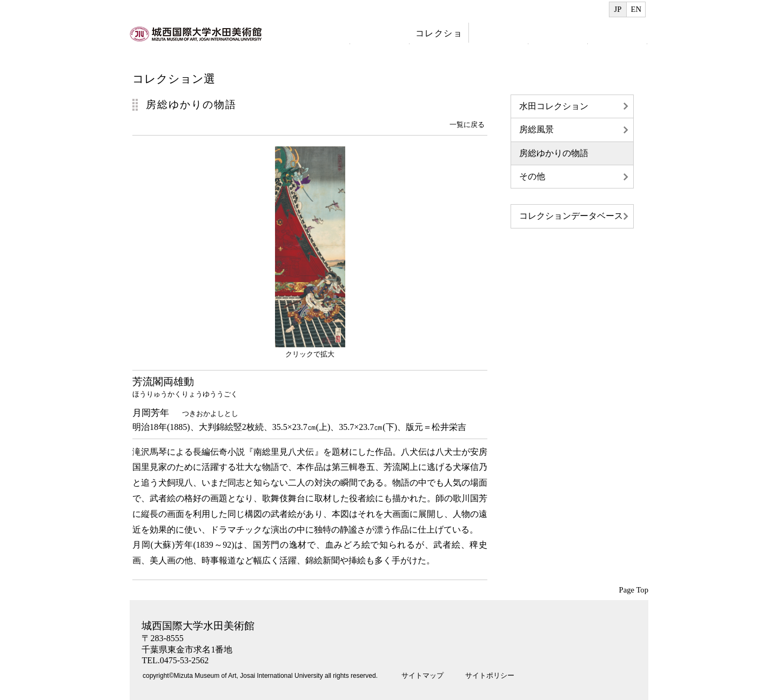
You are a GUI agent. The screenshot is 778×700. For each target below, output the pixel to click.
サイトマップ (422, 675)
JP (618, 9)
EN (636, 9)
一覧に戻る (467, 124)
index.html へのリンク (197, 40)
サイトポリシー (490, 675)
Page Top (634, 590)
